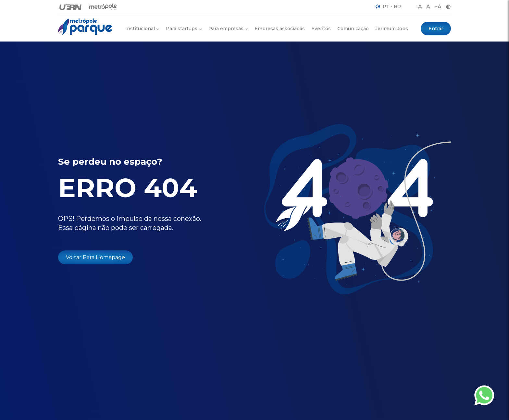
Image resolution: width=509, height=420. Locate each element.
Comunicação (353, 29)
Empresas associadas (280, 29)
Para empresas (228, 29)
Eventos (321, 29)
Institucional (142, 29)
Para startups (184, 29)
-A (419, 7)
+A (438, 7)
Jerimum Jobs (392, 29)
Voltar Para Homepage (95, 257)
